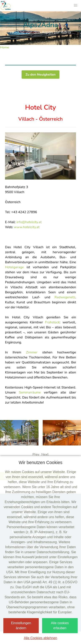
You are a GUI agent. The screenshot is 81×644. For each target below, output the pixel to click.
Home (4, 47)
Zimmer (32, 352)
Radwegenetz (65, 297)
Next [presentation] (45, 454)
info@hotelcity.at (29, 222)
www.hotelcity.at (27, 227)
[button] (76, 5)
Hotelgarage (14, 267)
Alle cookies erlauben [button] (60, 626)
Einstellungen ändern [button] (21, 626)
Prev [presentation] (36, 454)
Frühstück (52, 322)
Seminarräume (30, 392)
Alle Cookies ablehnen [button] (40, 638)
